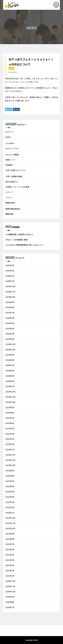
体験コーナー (11, 160)
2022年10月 (10, 465)
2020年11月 (10, 586)
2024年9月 (10, 355)
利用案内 (9, 165)
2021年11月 (10, 523)
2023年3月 (10, 439)
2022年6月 (10, 486)
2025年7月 (10, 313)
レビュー (9, 197)
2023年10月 (10, 402)
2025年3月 (10, 334)
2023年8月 (10, 413)
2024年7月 (10, 365)
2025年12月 (10, 286)
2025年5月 (10, 323)
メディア (9, 192)
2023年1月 (10, 449)
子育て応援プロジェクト (16, 170)
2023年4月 (10, 434)
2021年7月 (10, 544)
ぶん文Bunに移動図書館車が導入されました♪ (25, 245)
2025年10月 (10, 297)
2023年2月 (10, 444)
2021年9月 (10, 534)
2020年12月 (10, 581)
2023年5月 (10, 428)
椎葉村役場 (10, 203)
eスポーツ (10, 132)
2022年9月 (10, 471)
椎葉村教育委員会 (13, 209)
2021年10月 (10, 528)
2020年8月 (10, 602)
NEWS (11, 68)
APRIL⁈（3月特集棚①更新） (17, 240)
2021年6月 (10, 549)
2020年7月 (10, 607)
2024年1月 (10, 386)
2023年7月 (10, 418)
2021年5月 (10, 555)
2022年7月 (10, 481)
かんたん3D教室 (12, 155)
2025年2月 (10, 339)
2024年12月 (10, 344)
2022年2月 (10, 507)
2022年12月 (10, 455)
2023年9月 (10, 407)
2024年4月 (10, 376)
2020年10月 (10, 591)
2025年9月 (10, 302)
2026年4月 (10, 265)
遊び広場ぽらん (12, 182)
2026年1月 (10, 281)
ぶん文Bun (10, 143)
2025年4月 (10, 328)
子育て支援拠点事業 (14, 176)
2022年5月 (10, 492)
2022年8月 (10, 476)
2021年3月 (10, 565)
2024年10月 (10, 350)
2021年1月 (10, 576)
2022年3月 (10, 502)
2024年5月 (10, 371)
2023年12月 (10, 392)
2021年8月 (10, 539)
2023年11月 (10, 397)
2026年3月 (10, 271)
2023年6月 (10, 423)
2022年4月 (10, 497)
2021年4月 (10, 560)
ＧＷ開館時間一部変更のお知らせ (19, 234)
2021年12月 (10, 518)
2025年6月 (10, 318)
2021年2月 (10, 570)
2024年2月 (10, 381)
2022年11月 (10, 460)
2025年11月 (10, 292)
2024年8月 (10, 360)
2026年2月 (10, 276)
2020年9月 (10, 597)
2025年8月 (10, 307)
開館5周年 (10, 214)
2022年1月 (10, 513)
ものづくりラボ (12, 148)
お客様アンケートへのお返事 (17, 187)
